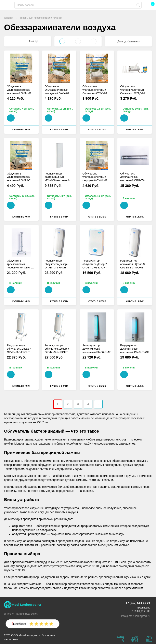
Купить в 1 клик (21, 130)
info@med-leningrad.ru (136, 616)
